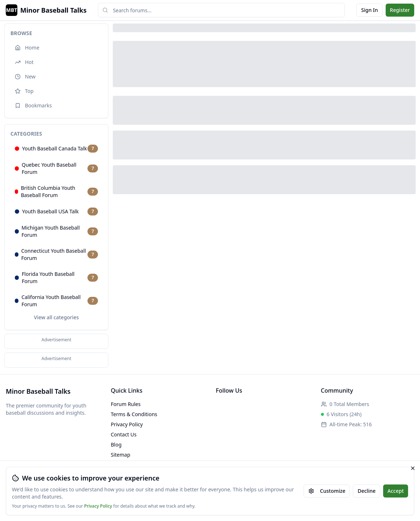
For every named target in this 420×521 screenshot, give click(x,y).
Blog (116, 445)
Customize (327, 491)
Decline (367, 491)
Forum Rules (126, 404)
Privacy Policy (98, 506)
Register (400, 10)
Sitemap (121, 455)
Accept (396, 491)
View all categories (56, 317)
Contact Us (124, 434)
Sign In (369, 10)
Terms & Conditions (134, 414)
